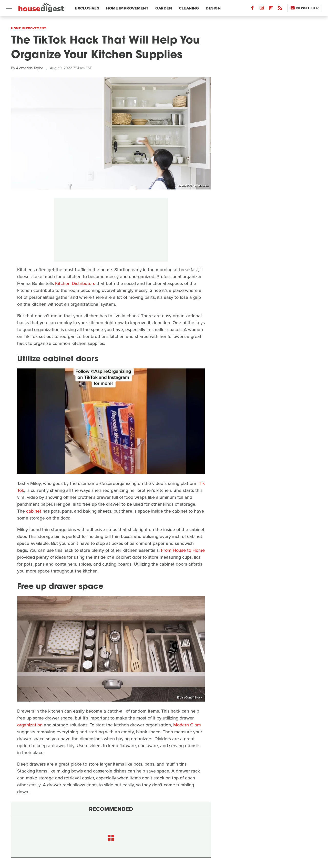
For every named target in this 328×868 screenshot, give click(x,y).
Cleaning (189, 8)
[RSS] (280, 9)
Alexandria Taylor (30, 68)
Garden (164, 8)
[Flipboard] (271, 9)
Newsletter (305, 8)
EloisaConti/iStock (190, 697)
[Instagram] (262, 9)
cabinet (34, 511)
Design (213, 8)
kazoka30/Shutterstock (192, 185)
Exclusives (87, 8)
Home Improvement (127, 8)
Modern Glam (187, 725)
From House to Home (183, 550)
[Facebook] (252, 9)
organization (30, 725)
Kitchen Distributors (75, 283)
